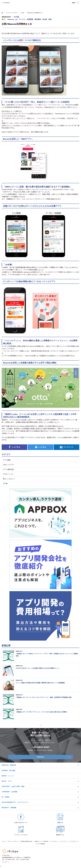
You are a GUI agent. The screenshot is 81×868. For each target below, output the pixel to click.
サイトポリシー (54, 841)
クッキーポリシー (73, 841)
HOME (2, 13)
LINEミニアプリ (8, 465)
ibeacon (11, 19)
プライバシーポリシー (13, 841)
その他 (22, 13)
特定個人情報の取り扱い (27, 841)
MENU (74, 3)
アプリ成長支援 (8, 469)
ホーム (4, 841)
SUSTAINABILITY (15, 802)
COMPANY (9, 792)
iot (16, 19)
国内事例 (38, 19)
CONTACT (54, 757)
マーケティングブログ (12, 13)
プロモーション (8, 474)
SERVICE (9, 765)
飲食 (50, 19)
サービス (22, 19)
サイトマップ (64, 841)
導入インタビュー (9, 479)
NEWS (8, 776)
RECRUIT (9, 808)
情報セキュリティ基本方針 (42, 841)
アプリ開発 (7, 460)
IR (5, 797)
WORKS (8, 771)
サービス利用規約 (40, 844)
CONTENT (13, 786)
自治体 (45, 19)
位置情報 (30, 19)
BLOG (7, 781)
